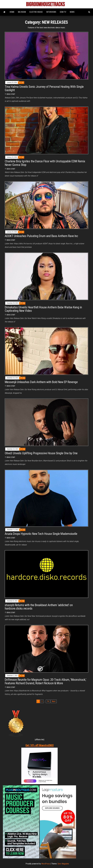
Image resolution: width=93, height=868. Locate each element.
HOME (12, 12)
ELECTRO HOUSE (36, 12)
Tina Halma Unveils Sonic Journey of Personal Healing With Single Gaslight (44, 88)
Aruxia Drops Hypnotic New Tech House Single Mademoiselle (41, 534)
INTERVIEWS (51, 12)
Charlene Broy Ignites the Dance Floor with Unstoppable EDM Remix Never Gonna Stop (45, 163)
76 (48, 701)
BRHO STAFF (11, 94)
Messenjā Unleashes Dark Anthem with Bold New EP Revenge (41, 382)
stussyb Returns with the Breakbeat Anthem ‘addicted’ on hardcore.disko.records (39, 607)
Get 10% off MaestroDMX (39, 745)
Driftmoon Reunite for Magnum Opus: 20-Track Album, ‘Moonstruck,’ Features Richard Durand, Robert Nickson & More (45, 681)
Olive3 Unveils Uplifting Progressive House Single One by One (41, 453)
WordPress (46, 864)
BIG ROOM (22, 12)
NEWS (72, 12)
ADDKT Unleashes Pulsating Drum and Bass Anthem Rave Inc (41, 236)
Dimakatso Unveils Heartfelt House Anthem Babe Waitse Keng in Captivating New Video (43, 309)
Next (54, 701)
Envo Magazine (63, 864)
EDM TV (63, 12)
